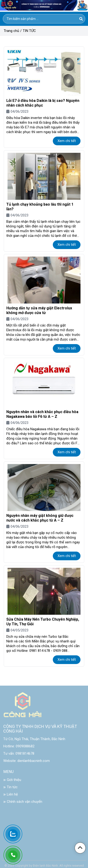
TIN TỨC (29, 31)
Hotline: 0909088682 (19, 748)
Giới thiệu (12, 782)
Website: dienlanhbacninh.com (27, 763)
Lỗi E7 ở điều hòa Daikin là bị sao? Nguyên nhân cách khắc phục (43, 103)
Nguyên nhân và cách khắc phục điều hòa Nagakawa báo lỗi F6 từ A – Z (42, 414)
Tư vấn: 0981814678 (19, 756)
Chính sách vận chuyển (23, 804)
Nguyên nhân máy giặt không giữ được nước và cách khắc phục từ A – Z (40, 518)
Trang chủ (11, 31)
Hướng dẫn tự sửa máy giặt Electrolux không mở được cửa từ (39, 310)
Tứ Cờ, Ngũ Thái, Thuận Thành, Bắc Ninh (34, 741)
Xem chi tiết (67, 141)
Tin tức (10, 789)
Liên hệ (11, 796)
